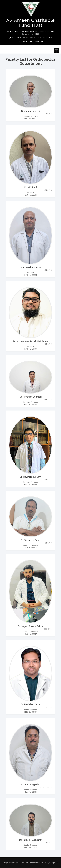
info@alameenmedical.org (32, 41)
